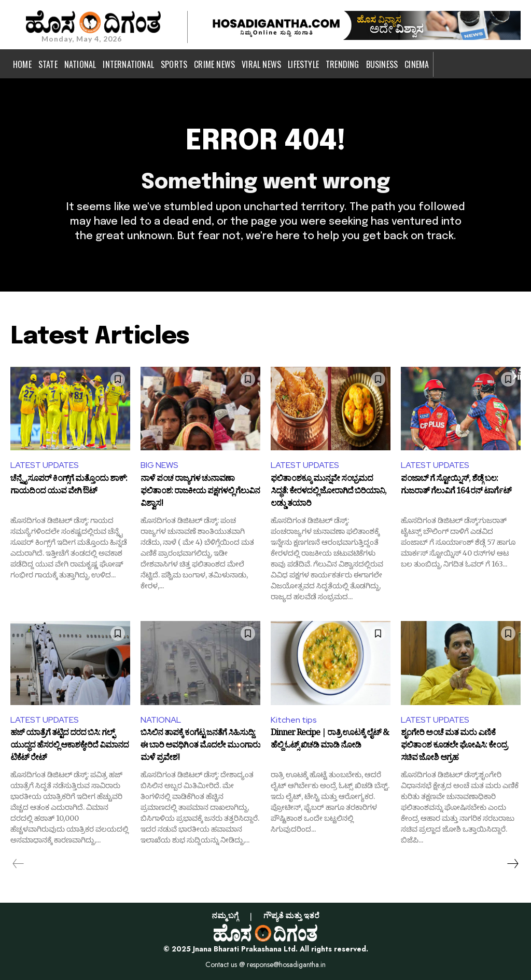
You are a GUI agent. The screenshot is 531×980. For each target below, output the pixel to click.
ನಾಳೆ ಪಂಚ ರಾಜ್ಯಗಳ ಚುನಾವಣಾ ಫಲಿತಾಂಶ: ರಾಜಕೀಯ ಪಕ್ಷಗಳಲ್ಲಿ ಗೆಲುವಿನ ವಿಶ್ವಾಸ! (200, 492)
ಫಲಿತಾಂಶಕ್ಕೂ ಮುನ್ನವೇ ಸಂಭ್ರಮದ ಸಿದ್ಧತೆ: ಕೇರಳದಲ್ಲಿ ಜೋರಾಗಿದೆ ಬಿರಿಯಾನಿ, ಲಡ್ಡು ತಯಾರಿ (329, 492)
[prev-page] (18, 864)
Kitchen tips (294, 720)
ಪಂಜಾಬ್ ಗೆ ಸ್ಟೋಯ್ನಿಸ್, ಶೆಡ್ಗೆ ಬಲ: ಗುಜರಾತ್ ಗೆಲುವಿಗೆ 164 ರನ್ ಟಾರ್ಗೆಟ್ (456, 487)
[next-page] (512, 864)
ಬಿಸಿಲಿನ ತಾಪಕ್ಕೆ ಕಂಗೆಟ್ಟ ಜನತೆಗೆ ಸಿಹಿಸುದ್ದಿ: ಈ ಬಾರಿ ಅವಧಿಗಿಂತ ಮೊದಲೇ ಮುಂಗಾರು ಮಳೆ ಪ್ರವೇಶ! (200, 746)
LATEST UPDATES (45, 465)
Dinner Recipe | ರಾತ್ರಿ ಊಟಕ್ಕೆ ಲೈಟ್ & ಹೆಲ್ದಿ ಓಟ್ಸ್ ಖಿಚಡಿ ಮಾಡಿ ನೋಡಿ (330, 741)
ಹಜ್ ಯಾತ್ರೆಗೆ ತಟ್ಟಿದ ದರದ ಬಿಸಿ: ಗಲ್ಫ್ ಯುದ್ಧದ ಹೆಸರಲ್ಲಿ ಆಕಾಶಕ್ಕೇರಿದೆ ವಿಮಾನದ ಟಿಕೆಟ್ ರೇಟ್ (69, 746)
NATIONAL (161, 720)
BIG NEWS (159, 465)
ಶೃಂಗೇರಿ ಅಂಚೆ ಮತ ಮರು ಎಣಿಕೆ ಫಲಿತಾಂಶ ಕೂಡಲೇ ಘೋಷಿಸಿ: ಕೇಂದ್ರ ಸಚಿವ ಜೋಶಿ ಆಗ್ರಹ (454, 746)
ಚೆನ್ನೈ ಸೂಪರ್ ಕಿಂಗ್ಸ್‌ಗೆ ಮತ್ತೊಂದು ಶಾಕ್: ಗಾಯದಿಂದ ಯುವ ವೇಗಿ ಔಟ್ (69, 487)
